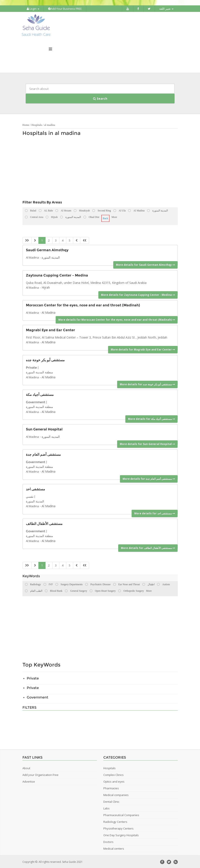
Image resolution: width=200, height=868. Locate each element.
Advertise (29, 781)
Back (105, 218)
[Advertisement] (98, 169)
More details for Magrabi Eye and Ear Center (143, 349)
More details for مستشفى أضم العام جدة (149, 478)
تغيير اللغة (166, 9)
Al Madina (32, 257)
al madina (50, 125)
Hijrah (46, 287)
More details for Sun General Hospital (147, 444)
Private (31, 367)
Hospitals (37, 125)
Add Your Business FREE (65, 9)
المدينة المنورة (51, 257)
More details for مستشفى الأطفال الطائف (148, 548)
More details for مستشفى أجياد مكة (151, 419)
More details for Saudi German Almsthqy (145, 265)
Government (36, 402)
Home (26, 125)
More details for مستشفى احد (155, 513)
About (26, 768)
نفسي (30, 496)
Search (100, 98)
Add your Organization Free (40, 774)
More (114, 217)
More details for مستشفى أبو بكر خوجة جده (147, 384)
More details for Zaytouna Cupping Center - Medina (138, 294)
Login (33, 9)
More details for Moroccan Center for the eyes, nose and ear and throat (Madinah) (117, 319)
